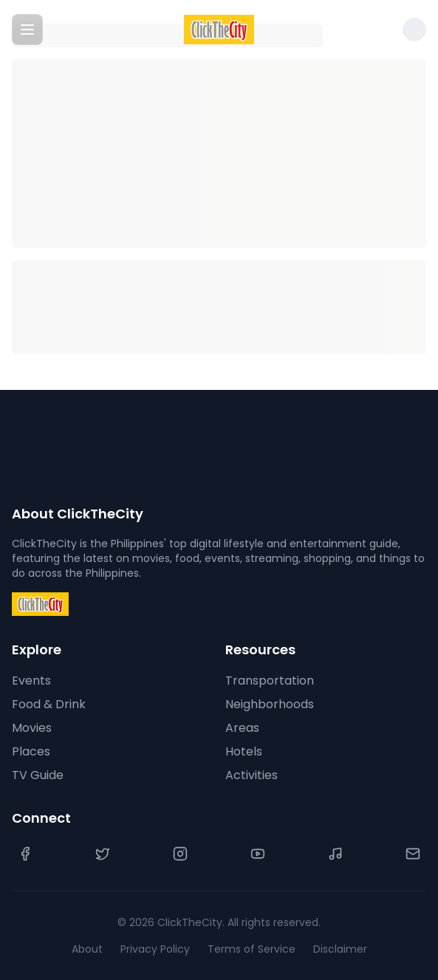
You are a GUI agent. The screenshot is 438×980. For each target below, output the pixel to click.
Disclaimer (340, 949)
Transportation (270, 681)
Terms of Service (251, 949)
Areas (242, 728)
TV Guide (38, 775)
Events (31, 681)
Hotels (244, 751)
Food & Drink (49, 704)
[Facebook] (25, 854)
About (87, 949)
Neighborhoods (270, 704)
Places (31, 751)
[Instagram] (180, 854)
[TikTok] (335, 854)
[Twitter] (103, 854)
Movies (32, 728)
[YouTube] (258, 854)
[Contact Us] (413, 854)
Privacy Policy (155, 949)
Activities (251, 775)
